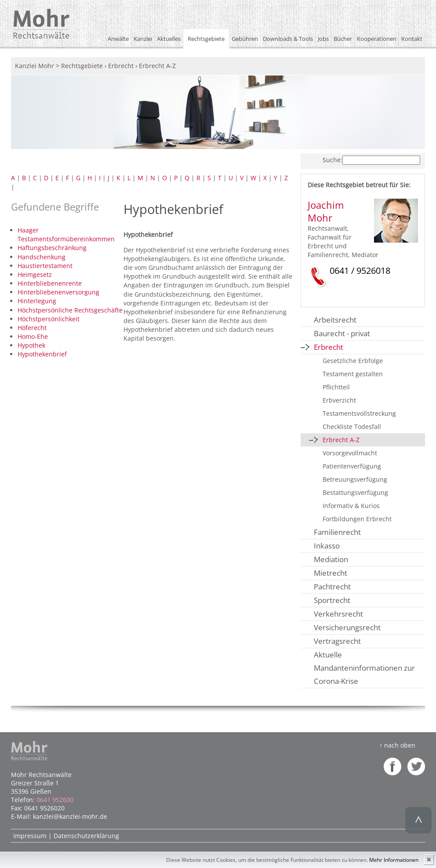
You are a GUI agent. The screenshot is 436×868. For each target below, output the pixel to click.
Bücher (343, 39)
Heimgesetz (35, 274)
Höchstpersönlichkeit (49, 319)
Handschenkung (42, 257)
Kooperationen (377, 39)
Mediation (331, 559)
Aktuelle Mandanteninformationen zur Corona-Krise (364, 668)
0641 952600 (55, 800)
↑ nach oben (397, 745)
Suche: (332, 160)
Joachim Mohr (326, 211)
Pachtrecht (332, 587)
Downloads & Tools (288, 39)
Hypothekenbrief (42, 354)
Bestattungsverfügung (355, 492)
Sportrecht (332, 600)
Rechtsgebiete (206, 39)
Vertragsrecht (337, 641)
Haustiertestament (45, 266)
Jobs (323, 39)
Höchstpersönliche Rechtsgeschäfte (70, 310)
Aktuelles (169, 39)
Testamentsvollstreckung (359, 413)
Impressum (30, 836)
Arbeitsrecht (335, 320)
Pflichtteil (336, 387)
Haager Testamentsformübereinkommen (66, 234)
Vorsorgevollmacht (350, 453)
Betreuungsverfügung (355, 479)
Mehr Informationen (394, 860)
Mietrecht (331, 573)
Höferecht (32, 328)
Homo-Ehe (33, 336)
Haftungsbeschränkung (52, 248)
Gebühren (245, 39)
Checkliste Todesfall (352, 427)
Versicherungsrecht (347, 627)
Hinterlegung (37, 301)
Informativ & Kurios (351, 506)
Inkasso (327, 546)
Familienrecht (337, 532)
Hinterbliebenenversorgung (58, 292)
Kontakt (412, 39)
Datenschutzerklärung (86, 836)
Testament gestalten (353, 374)
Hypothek (31, 345)
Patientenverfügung (352, 466)
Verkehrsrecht (338, 614)
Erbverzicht (339, 400)
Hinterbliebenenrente (50, 283)
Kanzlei (143, 39)
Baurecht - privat (342, 333)
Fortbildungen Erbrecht (357, 519)
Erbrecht (329, 347)
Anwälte (118, 39)
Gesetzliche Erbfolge (353, 361)
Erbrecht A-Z (341, 440)
